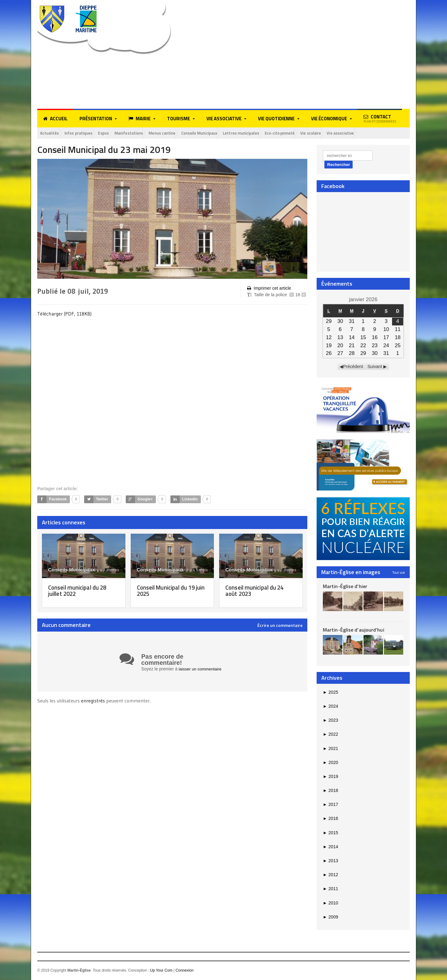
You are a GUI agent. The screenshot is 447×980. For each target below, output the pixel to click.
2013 (330, 861)
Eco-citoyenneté (311, 133)
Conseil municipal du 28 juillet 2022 (79, 591)
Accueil (55, 119)
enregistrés (93, 701)
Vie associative (379, 133)
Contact (380, 118)
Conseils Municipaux (220, 133)
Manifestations (141, 133)
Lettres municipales (267, 133)
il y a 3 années (103, 571)
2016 (330, 819)
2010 (330, 903)
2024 (330, 707)
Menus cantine (178, 133)
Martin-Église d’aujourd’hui (353, 630)
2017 (330, 805)
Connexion (184, 971)
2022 (330, 735)
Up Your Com (161, 971)
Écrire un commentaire (280, 626)
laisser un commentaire (201, 669)
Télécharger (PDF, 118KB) (65, 314)
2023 (330, 721)
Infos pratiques (84, 133)
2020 (330, 763)
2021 (330, 749)
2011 (330, 889)
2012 (330, 875)
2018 (330, 791)
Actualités (51, 133)
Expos (112, 133)
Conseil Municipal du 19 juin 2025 (168, 591)
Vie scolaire (346, 133)
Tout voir (399, 573)
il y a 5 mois (194, 571)
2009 (330, 917)
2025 (330, 692)
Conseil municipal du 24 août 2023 (256, 591)
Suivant (375, 367)
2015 (330, 833)
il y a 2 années (281, 571)
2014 (330, 847)
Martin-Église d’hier (345, 587)
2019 (330, 777)
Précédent (353, 367)
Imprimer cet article (269, 289)
